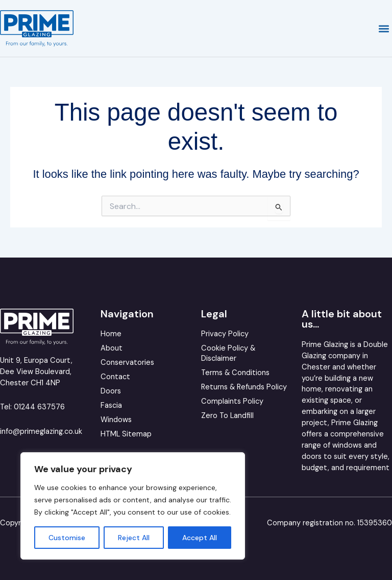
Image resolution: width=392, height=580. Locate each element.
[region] (133, 506)
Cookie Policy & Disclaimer (228, 353)
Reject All (134, 538)
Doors (111, 391)
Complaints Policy (232, 401)
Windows (116, 420)
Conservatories (127, 363)
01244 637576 (39, 407)
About (112, 348)
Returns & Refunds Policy (244, 387)
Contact (115, 377)
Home (111, 334)
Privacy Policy (225, 334)
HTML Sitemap (126, 434)
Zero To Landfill (227, 416)
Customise (67, 538)
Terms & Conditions (235, 373)
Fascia (111, 405)
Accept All (200, 538)
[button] (384, 28)
